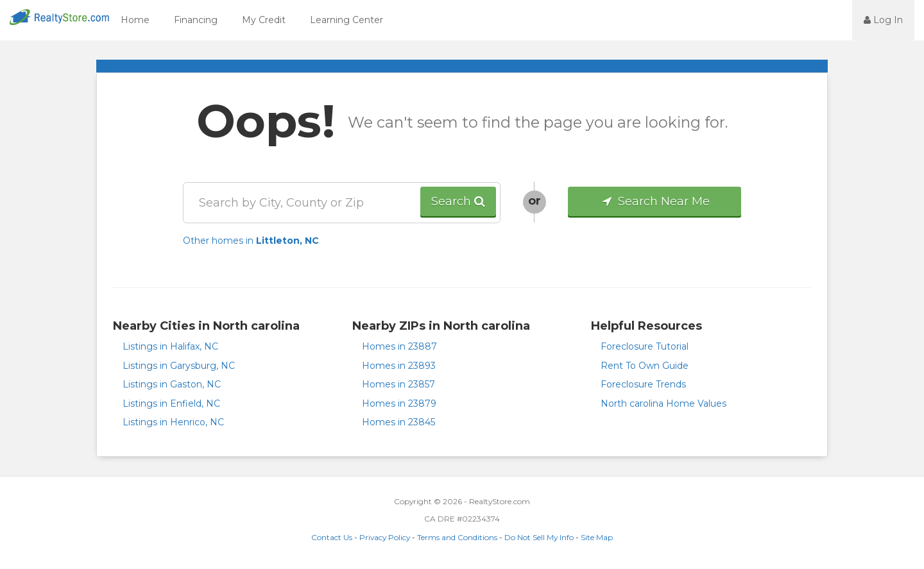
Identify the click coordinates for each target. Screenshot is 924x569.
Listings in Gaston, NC (172, 384)
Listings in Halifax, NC (170, 346)
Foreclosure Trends (643, 384)
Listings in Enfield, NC (171, 403)
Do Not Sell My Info (539, 537)
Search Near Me (655, 201)
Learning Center (346, 20)
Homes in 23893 (399, 366)
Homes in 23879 (399, 403)
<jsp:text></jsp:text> (817, 19)
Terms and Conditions (457, 537)
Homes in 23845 (398, 422)
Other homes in (251, 241)
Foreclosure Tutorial (645, 346)
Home (135, 20)
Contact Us (332, 537)
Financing (196, 20)
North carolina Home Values (663, 403)
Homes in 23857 (398, 384)
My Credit (264, 20)
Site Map (597, 537)
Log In (883, 20)
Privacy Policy (385, 537)
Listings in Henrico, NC (173, 422)
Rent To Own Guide (645, 366)
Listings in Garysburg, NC (179, 366)
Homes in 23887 (399, 346)
